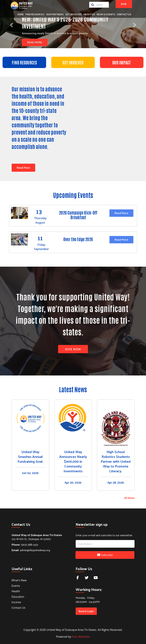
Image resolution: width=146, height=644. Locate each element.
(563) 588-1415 (25, 545)
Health (16, 591)
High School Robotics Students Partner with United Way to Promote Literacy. (116, 461)
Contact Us (124, 14)
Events (16, 586)
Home (21, 14)
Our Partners (55, 14)
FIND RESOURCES (24, 62)
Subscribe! (105, 555)
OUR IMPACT (122, 62)
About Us (89, 14)
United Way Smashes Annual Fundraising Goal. (30, 457)
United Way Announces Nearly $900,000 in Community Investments (73, 461)
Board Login (86, 611)
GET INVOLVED (73, 62)
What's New (19, 580)
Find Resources (35, 14)
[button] (11, 24)
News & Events (106, 14)
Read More (35, 42)
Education (18, 597)
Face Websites (81, 637)
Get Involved (73, 14)
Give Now (73, 349)
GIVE (124, 4)
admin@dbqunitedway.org (31, 550)
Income (16, 602)
